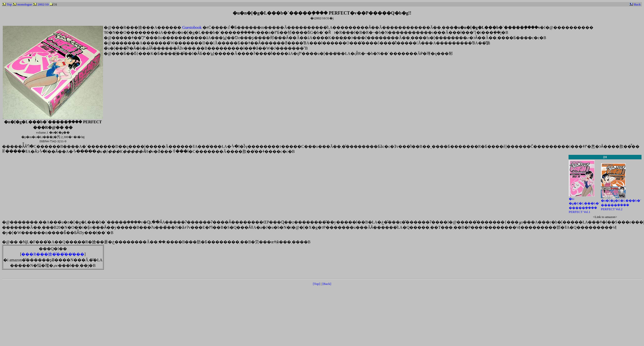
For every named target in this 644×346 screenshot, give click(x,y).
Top (7, 4)
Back (635, 4)
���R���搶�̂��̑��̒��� (53, 254)
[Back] (327, 284)
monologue (22, 4)
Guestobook (192, 27)
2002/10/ (41, 4)
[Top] (316, 284)
